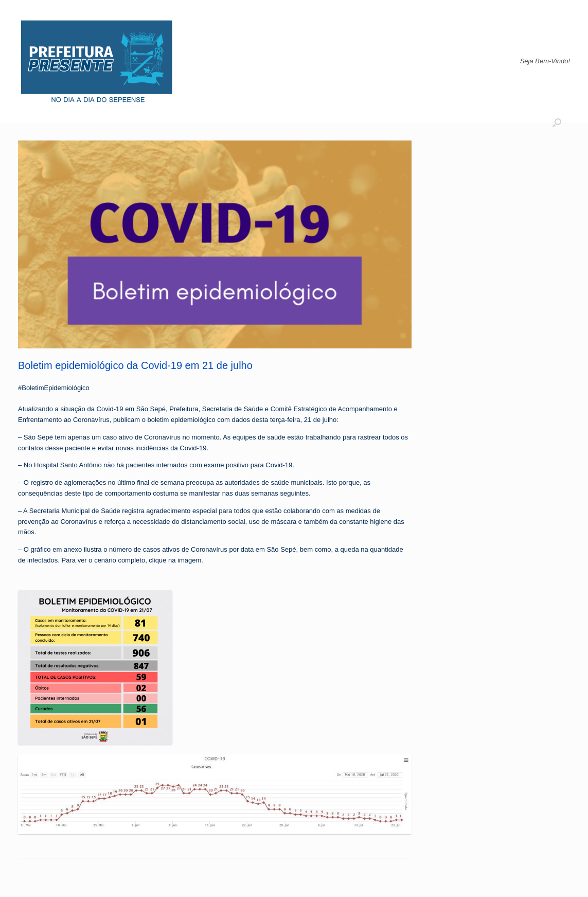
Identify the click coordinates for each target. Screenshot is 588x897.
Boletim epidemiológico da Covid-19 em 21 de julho (135, 365)
